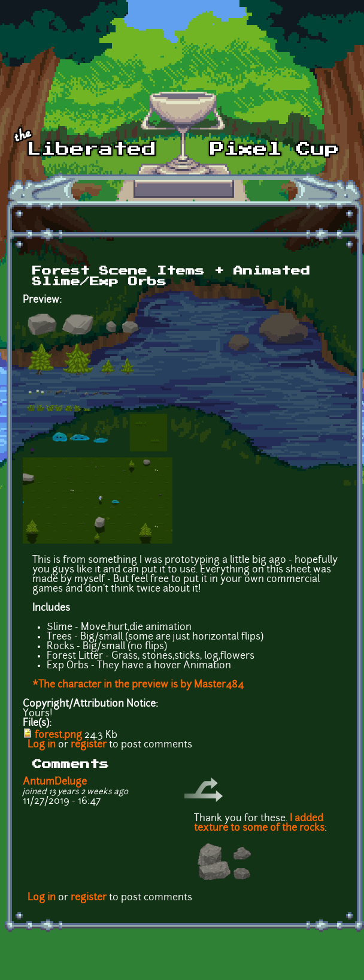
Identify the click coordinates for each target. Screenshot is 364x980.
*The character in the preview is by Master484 (138, 685)
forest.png (58, 735)
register (89, 745)
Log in (42, 745)
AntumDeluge (55, 782)
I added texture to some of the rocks (259, 824)
